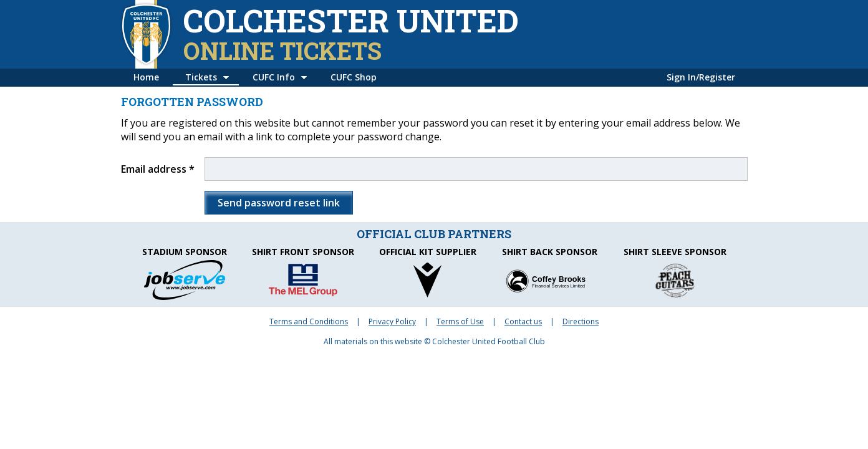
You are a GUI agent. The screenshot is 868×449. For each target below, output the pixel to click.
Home (146, 77)
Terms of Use (460, 321)
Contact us (523, 321)
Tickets (201, 77)
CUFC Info (274, 77)
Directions (581, 321)
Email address (154, 169)
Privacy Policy (392, 321)
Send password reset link (279, 203)
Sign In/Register (701, 77)
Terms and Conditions (309, 321)
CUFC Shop (354, 77)
